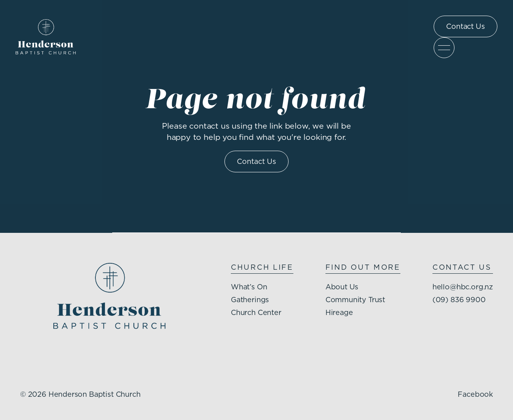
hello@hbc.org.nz (463, 288)
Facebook (475, 395)
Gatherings (249, 300)
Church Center (256, 313)
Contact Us (465, 27)
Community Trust (355, 300)
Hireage (339, 313)
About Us (342, 288)
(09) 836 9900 (459, 300)
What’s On (248, 288)
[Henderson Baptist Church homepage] (46, 37)
